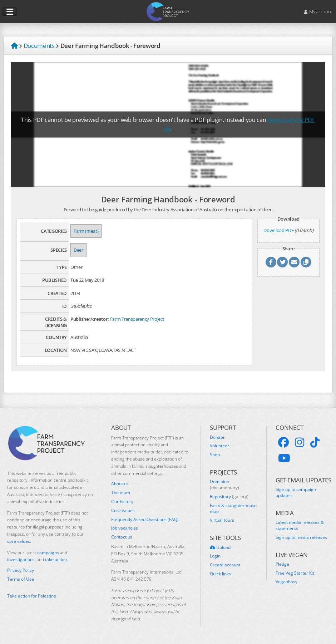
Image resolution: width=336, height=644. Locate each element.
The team (121, 493)
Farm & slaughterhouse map (233, 509)
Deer (78, 250)
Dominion (224, 485)
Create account (225, 565)
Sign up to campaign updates (296, 493)
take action (56, 559)
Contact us (122, 537)
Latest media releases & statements (300, 525)
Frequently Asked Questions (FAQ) (145, 520)
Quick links (220, 574)
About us (120, 484)
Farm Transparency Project (137, 319)
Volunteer (219, 446)
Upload (220, 547)
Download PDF (278, 230)
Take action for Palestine (32, 596)
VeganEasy (286, 582)
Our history (122, 502)
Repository (229, 497)
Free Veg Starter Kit (295, 573)
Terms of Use (21, 579)
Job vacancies (125, 528)
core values (19, 541)
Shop (215, 455)
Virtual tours (222, 520)
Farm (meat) (86, 231)
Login (215, 556)
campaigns (48, 553)
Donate (217, 437)
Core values (123, 511)
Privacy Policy (21, 570)
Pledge (282, 564)
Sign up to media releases (301, 537)
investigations (21, 559)
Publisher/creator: (90, 319)
